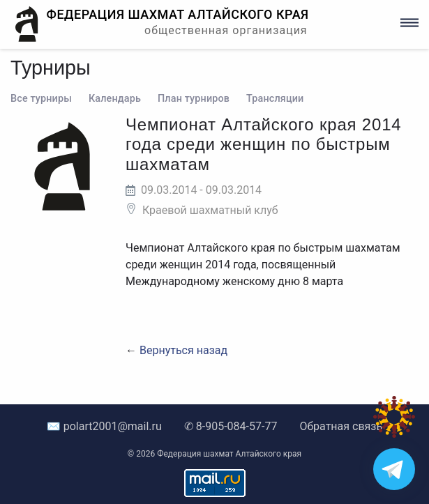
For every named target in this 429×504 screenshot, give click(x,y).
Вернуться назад (183, 350)
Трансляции (275, 99)
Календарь (115, 99)
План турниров (194, 99)
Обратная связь (341, 426)
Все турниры (41, 99)
